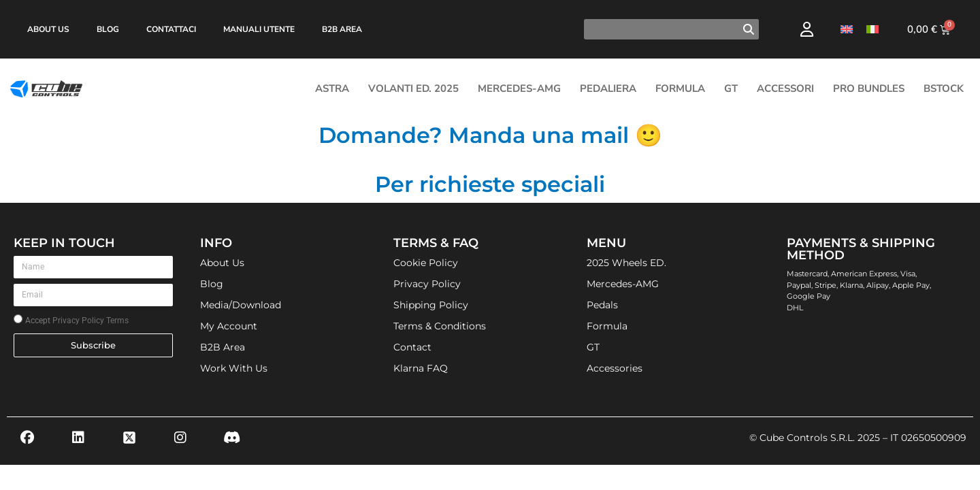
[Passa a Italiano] (872, 30)
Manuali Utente (259, 29)
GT (731, 88)
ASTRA (332, 88)
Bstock (944, 88)
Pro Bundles (869, 88)
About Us (48, 29)
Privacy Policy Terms (91, 321)
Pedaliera (608, 88)
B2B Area (342, 29)
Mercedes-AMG (519, 88)
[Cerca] (749, 29)
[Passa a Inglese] (847, 30)
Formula (680, 88)
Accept (77, 321)
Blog (108, 29)
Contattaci (171, 29)
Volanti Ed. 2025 (413, 88)
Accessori (785, 88)
